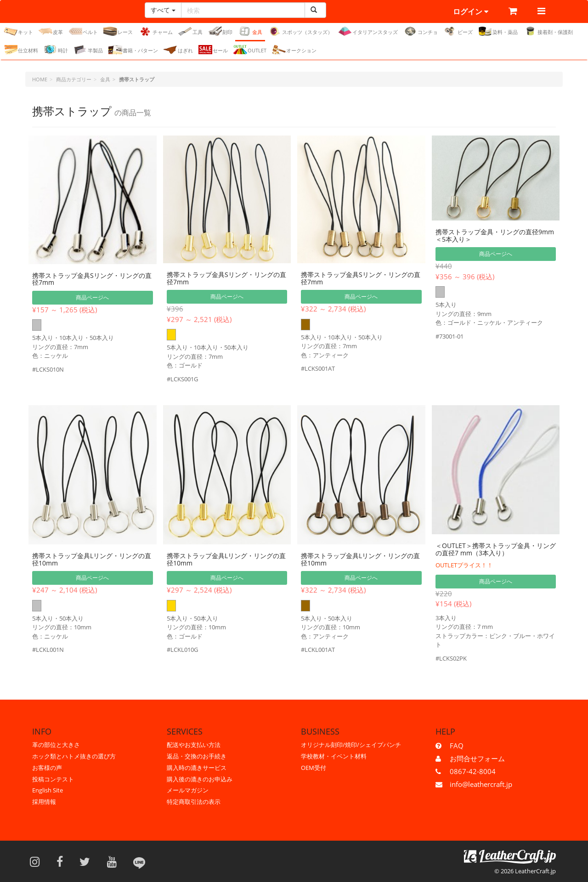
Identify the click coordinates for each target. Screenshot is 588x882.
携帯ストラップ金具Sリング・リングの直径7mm (92, 279)
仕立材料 (21, 50)
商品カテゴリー (74, 79)
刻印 (220, 31)
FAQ (457, 746)
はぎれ (178, 50)
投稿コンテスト (53, 779)
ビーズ (458, 31)
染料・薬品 (498, 31)
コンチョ (421, 31)
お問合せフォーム (477, 758)
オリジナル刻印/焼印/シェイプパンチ (351, 745)
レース (118, 31)
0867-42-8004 (473, 771)
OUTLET (250, 50)
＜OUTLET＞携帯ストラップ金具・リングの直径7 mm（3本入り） (496, 549)
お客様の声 (47, 768)
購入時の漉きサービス (197, 768)
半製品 (88, 50)
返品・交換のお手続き (197, 756)
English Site (48, 790)
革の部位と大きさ (56, 745)
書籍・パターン (133, 50)
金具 (250, 31)
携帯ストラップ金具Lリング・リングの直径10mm (92, 559)
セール (213, 50)
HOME (40, 79)
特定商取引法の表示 (194, 802)
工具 (190, 31)
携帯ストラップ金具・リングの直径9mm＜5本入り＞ (495, 235)
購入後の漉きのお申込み (200, 779)
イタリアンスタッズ (368, 31)
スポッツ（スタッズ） (300, 31)
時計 (56, 50)
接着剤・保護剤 (548, 31)
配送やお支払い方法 (194, 745)
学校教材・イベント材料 (334, 756)
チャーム (155, 31)
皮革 (51, 31)
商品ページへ (92, 297)
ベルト (83, 31)
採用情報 (44, 802)
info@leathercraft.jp (481, 784)
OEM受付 (314, 768)
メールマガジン (188, 790)
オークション (294, 50)
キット (18, 31)
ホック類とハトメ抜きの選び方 (74, 756)
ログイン (471, 11)
